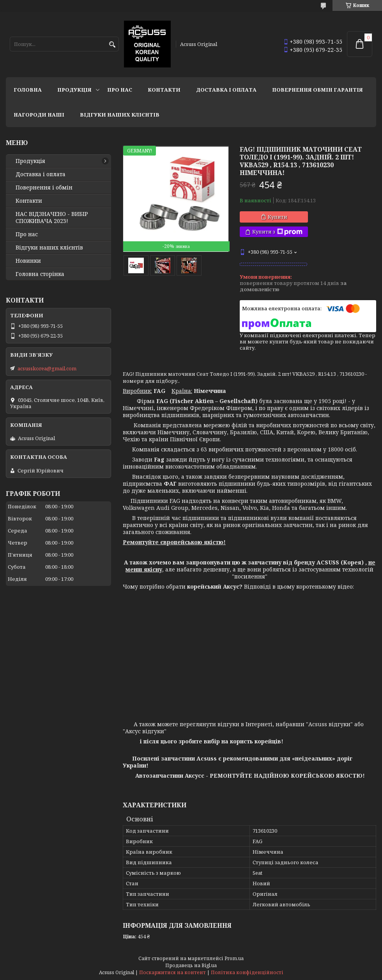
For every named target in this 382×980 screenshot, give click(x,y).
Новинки (28, 261)
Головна (28, 90)
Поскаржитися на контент (172, 972)
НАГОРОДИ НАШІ (39, 115)
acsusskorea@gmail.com (47, 368)
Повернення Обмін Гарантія (317, 90)
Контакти (164, 90)
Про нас (120, 90)
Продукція (74, 90)
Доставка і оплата (226, 90)
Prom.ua (234, 958)
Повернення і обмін (44, 188)
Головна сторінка (40, 274)
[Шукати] (112, 45)
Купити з (277, 232)
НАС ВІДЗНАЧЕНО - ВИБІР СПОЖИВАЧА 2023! (52, 218)
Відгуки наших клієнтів (120, 115)
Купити (278, 217)
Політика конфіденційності (247, 972)
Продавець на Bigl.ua (191, 965)
